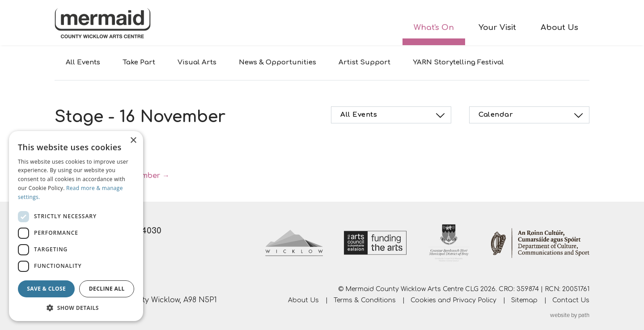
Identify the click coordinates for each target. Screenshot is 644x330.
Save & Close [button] (46, 289)
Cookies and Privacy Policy (453, 300)
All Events (83, 62)
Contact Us (571, 300)
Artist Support (364, 62)
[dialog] (76, 226)
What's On (434, 27)
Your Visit (497, 27)
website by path (570, 315)
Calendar (532, 115)
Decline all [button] (107, 289)
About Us (559, 27)
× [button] (133, 141)
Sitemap (524, 300)
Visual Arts (197, 62)
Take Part (139, 62)
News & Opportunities (278, 62)
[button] (76, 308)
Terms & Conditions (365, 300)
